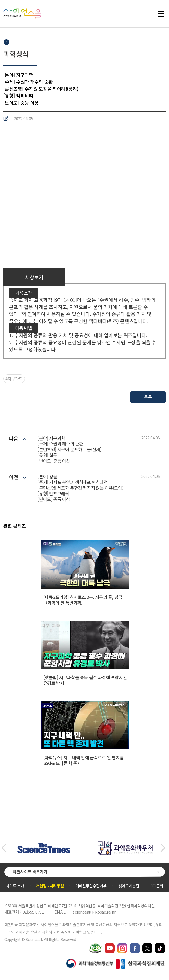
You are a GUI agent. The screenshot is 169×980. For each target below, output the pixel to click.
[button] (4, 848)
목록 (148, 397)
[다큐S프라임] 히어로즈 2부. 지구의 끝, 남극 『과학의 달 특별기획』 (83, 600)
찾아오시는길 (129, 886)
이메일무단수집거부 (91, 886)
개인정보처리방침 (50, 886)
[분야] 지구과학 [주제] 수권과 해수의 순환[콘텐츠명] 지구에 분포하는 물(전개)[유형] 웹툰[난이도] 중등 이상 (70, 450)
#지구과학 (14, 379)
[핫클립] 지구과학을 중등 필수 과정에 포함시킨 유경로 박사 (85, 680)
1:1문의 (157, 886)
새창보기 (34, 277)
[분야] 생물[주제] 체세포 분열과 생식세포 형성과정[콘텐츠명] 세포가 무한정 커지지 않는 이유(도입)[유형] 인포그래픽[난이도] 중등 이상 (80, 488)
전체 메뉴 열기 (161, 14)
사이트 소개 (15, 886)
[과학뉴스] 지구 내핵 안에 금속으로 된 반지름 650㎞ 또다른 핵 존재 (84, 760)
